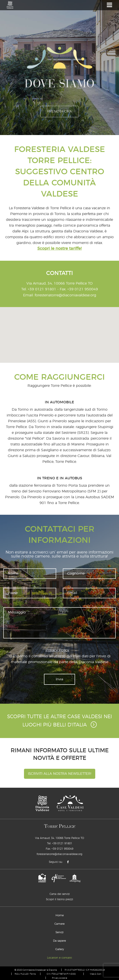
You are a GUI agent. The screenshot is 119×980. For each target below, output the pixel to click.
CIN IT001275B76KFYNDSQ (61, 973)
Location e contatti (59, 957)
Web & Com (96, 973)
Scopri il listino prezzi (59, 899)
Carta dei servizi (60, 893)
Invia (59, 679)
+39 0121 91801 (42, 289)
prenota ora (59, 112)
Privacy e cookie (59, 977)
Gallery (60, 949)
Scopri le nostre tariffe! (59, 249)
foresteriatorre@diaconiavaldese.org (65, 295)
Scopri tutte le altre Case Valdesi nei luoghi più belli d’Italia (59, 720)
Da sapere (59, 940)
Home (60, 915)
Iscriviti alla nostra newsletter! (60, 773)
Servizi (59, 932)
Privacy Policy (57, 650)
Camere (59, 923)
